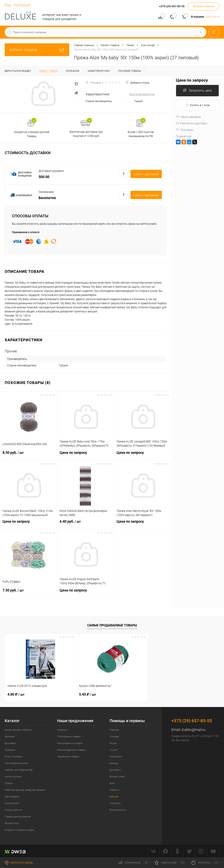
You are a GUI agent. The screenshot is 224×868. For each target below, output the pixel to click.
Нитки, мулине (13, 777)
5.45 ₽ (88, 694)
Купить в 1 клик (198, 105)
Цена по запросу (86, 455)
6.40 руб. (86, 524)
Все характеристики (142, 94)
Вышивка (10, 743)
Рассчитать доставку (192, 123)
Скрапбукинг (12, 803)
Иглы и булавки (14, 757)
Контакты (115, 803)
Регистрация (22, 5)
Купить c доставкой (146, 174)
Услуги (113, 750)
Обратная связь (19, 863)
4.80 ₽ (16, 694)
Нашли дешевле (188, 117)
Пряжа (9, 783)
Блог (112, 783)
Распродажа (12, 797)
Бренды (114, 763)
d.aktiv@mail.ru (193, 730)
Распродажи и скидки (70, 743)
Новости (114, 790)
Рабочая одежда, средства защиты (25, 790)
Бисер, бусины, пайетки (18, 730)
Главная (114, 730)
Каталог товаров (37, 50)
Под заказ (185, 130)
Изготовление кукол (16, 763)
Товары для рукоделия (18, 817)
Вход (8, 5)
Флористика (12, 823)
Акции (113, 743)
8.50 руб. (28, 455)
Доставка (115, 770)
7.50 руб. (28, 593)
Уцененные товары (68, 757)
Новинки (62, 730)
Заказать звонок (204, 6)
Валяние (10, 737)
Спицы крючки (13, 810)
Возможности (118, 810)
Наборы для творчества (19, 770)
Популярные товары (69, 737)
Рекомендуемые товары (72, 750)
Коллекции (116, 757)
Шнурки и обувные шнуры (20, 830)
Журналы (10, 750)
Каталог (114, 797)
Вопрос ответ (117, 777)
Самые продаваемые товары (112, 625)
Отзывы (114, 737)
